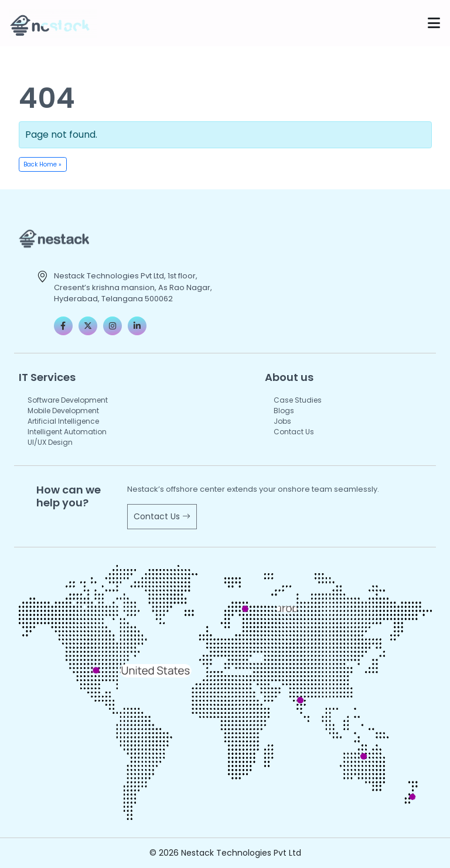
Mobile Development (63, 411)
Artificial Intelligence (63, 421)
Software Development (68, 400)
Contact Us (294, 432)
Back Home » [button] (42, 164)
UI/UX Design (50, 442)
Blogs (284, 411)
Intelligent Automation (67, 432)
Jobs (282, 421)
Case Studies (298, 400)
